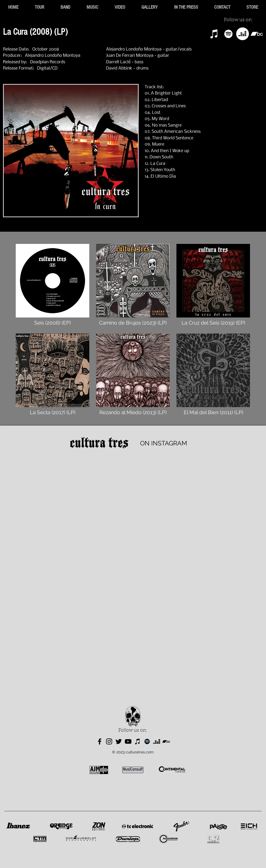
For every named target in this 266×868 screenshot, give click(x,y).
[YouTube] (128, 741)
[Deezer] (243, 34)
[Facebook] (100, 741)
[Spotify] (228, 34)
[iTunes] (214, 34)
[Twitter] (119, 741)
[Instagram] (109, 741)
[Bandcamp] (257, 34)
